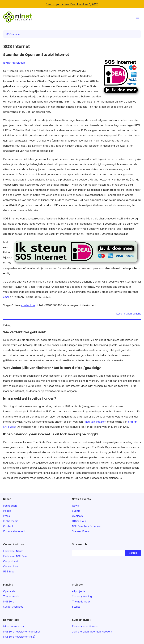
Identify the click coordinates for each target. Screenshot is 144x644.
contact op (28, 305)
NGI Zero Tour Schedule (86, 526)
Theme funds (11, 596)
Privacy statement (14, 531)
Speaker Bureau (81, 531)
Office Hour (79, 521)
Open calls (9, 591)
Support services (13, 607)
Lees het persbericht (129, 314)
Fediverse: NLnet (13, 551)
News (75, 506)
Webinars (77, 516)
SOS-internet (14, 34)
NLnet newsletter (14, 626)
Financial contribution (85, 626)
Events (76, 511)
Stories (76, 607)
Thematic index (81, 602)
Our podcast (11, 561)
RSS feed (9, 571)
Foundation (10, 506)
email (6, 297)
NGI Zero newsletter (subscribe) (22, 632)
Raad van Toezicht (95, 422)
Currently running (82, 596)
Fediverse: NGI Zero (15, 556)
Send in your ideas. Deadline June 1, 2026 (72, 4)
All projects (79, 591)
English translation (14, 63)
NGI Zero (9, 602)
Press (6, 516)
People (7, 511)
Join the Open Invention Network (92, 632)
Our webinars (11, 566)
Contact (8, 526)
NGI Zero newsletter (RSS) (19, 637)
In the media (11, 521)
